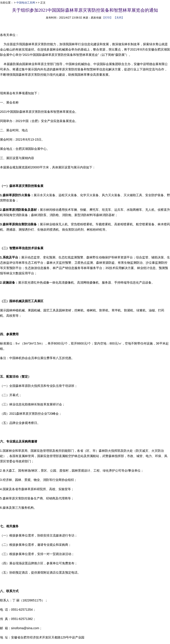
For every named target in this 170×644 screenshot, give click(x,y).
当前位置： (7, 3)
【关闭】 (119, 18)
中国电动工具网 (26, 3)
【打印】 (107, 18)
